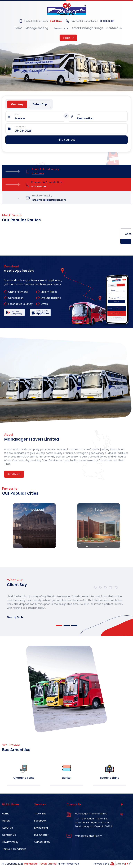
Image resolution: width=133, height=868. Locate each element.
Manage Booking (37, 28)
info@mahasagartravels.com (49, 200)
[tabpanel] (66, 604)
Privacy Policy (10, 842)
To (78, 114)
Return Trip (40, 104)
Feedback (40, 821)
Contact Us (114, 28)
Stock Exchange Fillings (88, 28)
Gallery (6, 821)
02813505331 (107, 21)
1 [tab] (59, 625)
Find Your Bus (66, 140)
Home (18, 28)
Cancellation (42, 842)
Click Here (56, 21)
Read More (14, 474)
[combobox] (40, 119)
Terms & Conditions (14, 849)
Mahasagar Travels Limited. (41, 864)
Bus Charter (41, 835)
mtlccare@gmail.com (88, 836)
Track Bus (40, 814)
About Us (7, 828)
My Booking (41, 828)
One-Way (17, 104)
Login (68, 38)
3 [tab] (74, 625)
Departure (20, 127)
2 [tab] (67, 625)
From (17, 114)
